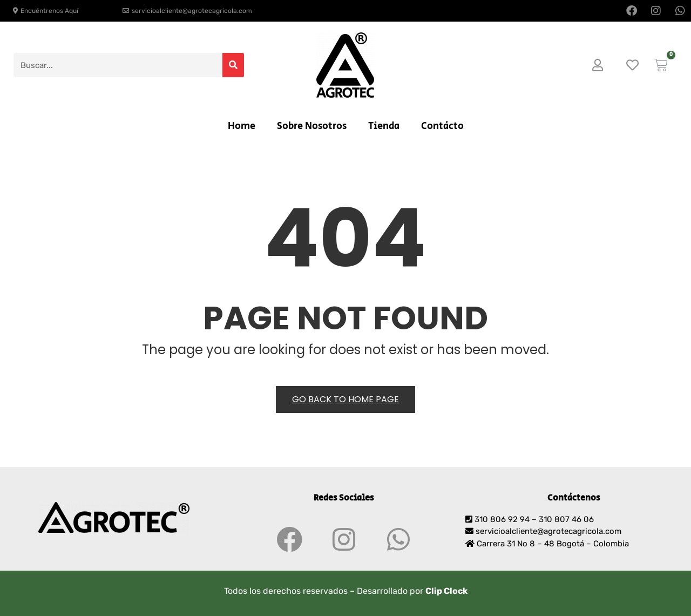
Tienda (384, 126)
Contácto (442, 126)
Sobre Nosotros (312, 126)
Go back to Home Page (345, 399)
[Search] (233, 65)
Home (242, 126)
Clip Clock (446, 591)
